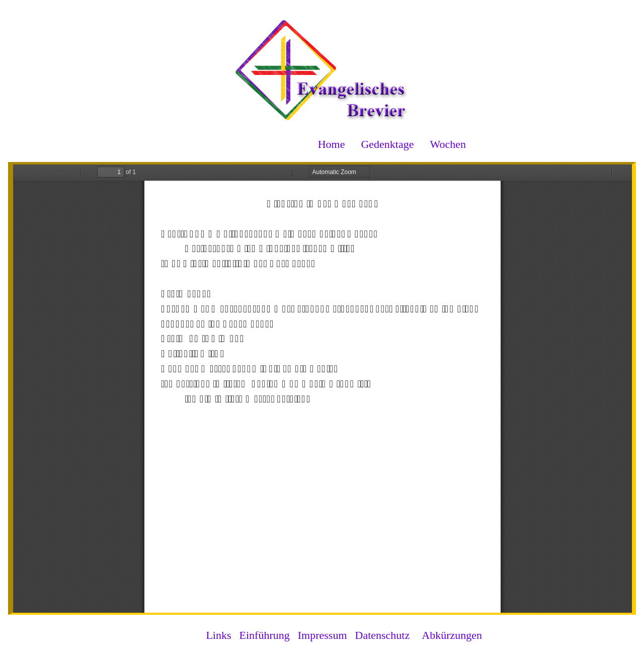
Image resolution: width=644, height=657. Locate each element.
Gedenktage (387, 144)
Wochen (448, 144)
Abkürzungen (452, 635)
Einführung (265, 635)
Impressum (323, 635)
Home (332, 144)
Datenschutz (383, 635)
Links (218, 635)
